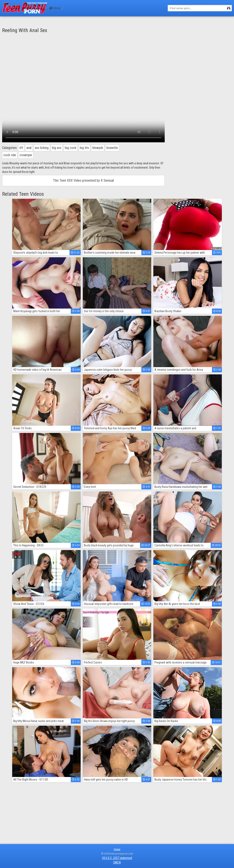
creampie (26, 155)
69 (21, 148)
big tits (84, 148)
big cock (71, 148)
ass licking (42, 148)
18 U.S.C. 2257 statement (117, 858)
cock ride (10, 155)
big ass (57, 148)
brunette (112, 148)
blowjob (98, 148)
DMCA (117, 862)
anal (29, 148)
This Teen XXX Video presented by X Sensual (83, 180)
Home (55, 8)
